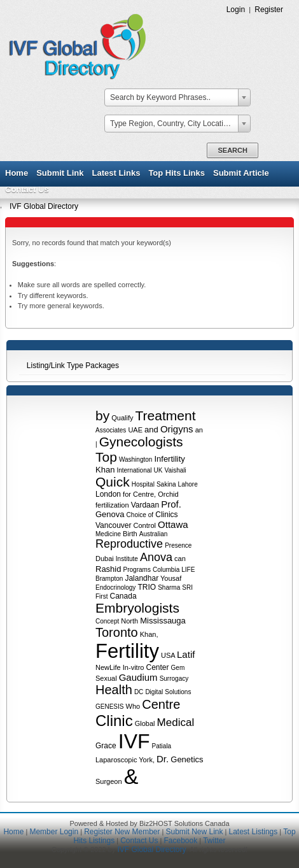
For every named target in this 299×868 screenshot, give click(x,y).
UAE (135, 430)
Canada (123, 596)
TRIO (147, 587)
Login (236, 10)
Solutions (178, 692)
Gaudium (138, 677)
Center (158, 667)
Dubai (105, 559)
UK (158, 470)
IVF (134, 741)
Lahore (188, 484)
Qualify (122, 418)
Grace (106, 746)
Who (133, 706)
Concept (107, 621)
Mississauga (163, 621)
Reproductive (129, 544)
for (127, 494)
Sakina (166, 484)
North (129, 621)
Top (106, 457)
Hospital (143, 484)
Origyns (177, 429)
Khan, (149, 634)
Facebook (180, 841)
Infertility (169, 459)
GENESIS (109, 707)
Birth (130, 534)
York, (147, 760)
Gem (178, 668)
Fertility (127, 651)
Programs (137, 570)
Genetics (187, 759)
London (108, 494)
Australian (153, 534)
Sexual (106, 678)
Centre (161, 704)
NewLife (108, 667)
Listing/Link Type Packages (73, 366)
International (134, 470)
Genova (110, 514)
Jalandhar (142, 578)
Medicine (108, 534)
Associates (111, 430)
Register (269, 10)
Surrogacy (174, 679)
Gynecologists (141, 442)
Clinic (114, 721)
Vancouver (113, 525)
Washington (136, 459)
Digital (154, 692)
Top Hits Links (177, 173)
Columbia (166, 570)
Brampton (109, 579)
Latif (186, 654)
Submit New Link (194, 832)
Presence (178, 545)
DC (139, 692)
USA (168, 655)
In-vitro (134, 667)
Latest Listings (254, 832)
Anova (156, 557)
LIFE (188, 570)
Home (17, 173)
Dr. (163, 759)
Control (145, 525)
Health (114, 690)
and (151, 430)
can (180, 559)
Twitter (214, 841)
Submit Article (241, 173)
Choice (136, 515)
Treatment (166, 416)
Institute (127, 559)
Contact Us (27, 189)
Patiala (162, 746)
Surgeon (109, 781)
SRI (187, 587)
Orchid (168, 494)
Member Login (54, 832)
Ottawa (173, 524)
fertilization (112, 505)
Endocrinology (115, 587)
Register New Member (122, 832)
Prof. (171, 504)
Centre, (144, 494)
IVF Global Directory (44, 206)
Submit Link (60, 173)
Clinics (166, 515)
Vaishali (176, 470)
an (199, 430)
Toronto (117, 632)
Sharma (169, 587)
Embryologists (137, 608)
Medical (176, 722)
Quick (113, 482)
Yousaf (171, 578)
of (151, 515)
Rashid (108, 569)
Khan (105, 470)
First (101, 596)
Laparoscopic (116, 760)
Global (145, 723)
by (102, 416)
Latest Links (116, 173)
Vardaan (145, 505)
